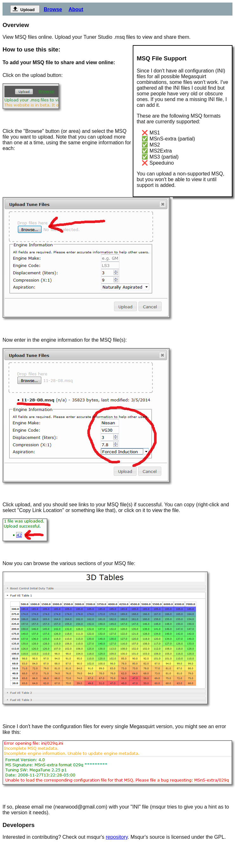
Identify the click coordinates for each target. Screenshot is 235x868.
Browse (53, 9)
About (76, 9)
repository (117, 837)
